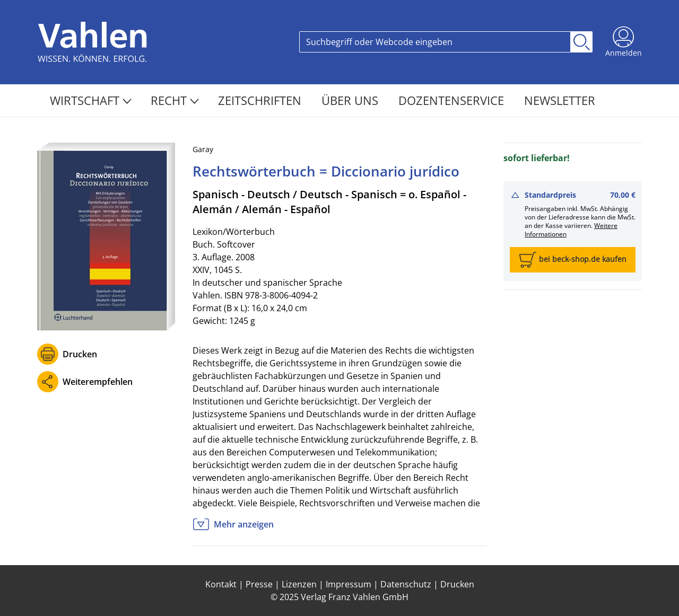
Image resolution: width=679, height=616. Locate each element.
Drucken (80, 354)
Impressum (349, 584)
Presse (259, 584)
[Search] (435, 42)
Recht (175, 100)
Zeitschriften (261, 100)
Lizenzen (299, 584)
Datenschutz (406, 584)
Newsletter (560, 100)
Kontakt (221, 584)
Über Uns (351, 100)
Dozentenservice (453, 100)
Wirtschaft (91, 100)
